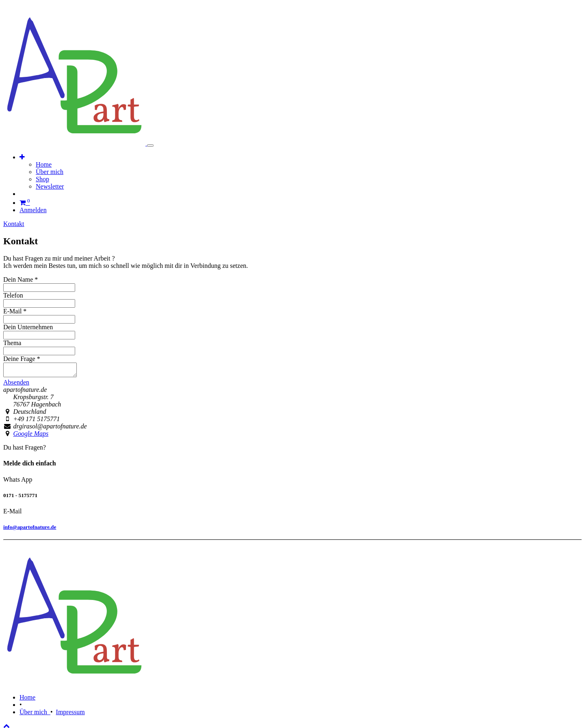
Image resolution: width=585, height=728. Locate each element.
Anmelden (33, 210)
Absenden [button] (16, 385)
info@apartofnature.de (30, 529)
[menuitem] (44, 164)
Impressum (70, 714)
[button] (22, 157)
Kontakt (14, 224)
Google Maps (31, 436)
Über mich (35, 714)
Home (27, 700)
